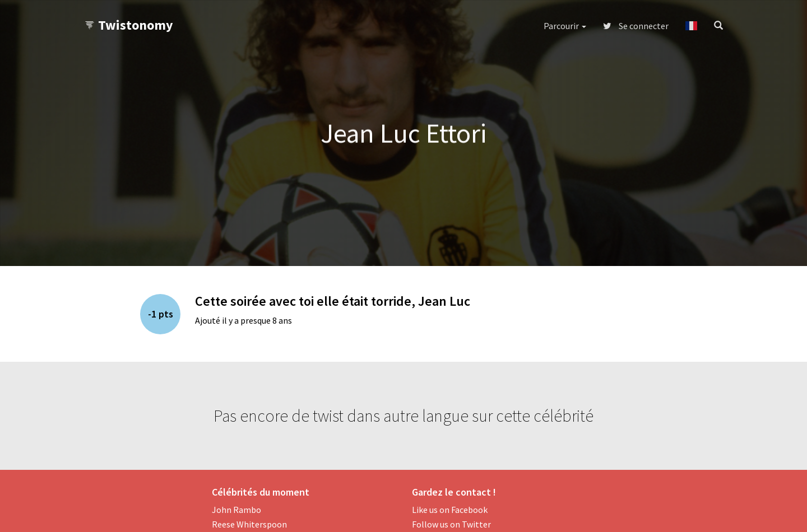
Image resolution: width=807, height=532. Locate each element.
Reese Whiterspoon (249, 524)
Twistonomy (129, 25)
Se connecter (636, 26)
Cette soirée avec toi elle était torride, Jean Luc (333, 301)
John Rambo (236, 510)
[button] (691, 26)
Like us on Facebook (450, 510)
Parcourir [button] (565, 26)
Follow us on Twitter (451, 524)
